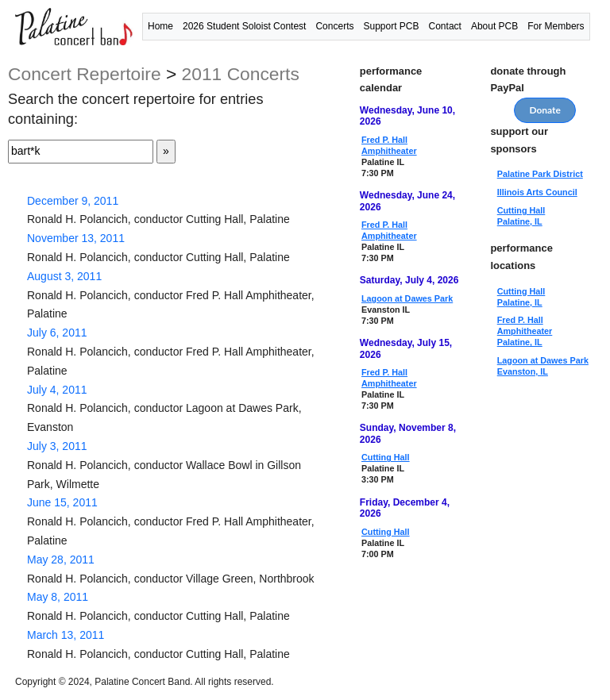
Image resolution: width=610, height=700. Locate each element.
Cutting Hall (386, 457)
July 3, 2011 (57, 446)
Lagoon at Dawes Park (407, 298)
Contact (445, 26)
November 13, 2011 (76, 238)
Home (160, 26)
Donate (545, 110)
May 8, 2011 (58, 597)
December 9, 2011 (73, 201)
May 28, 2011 (61, 560)
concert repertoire (85, 74)
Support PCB (391, 26)
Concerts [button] (334, 26)
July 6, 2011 (57, 333)
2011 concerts (241, 74)
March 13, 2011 (66, 635)
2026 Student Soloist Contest (244, 26)
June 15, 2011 (62, 502)
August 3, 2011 (64, 276)
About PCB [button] (494, 26)
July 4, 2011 (57, 390)
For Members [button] (556, 26)
